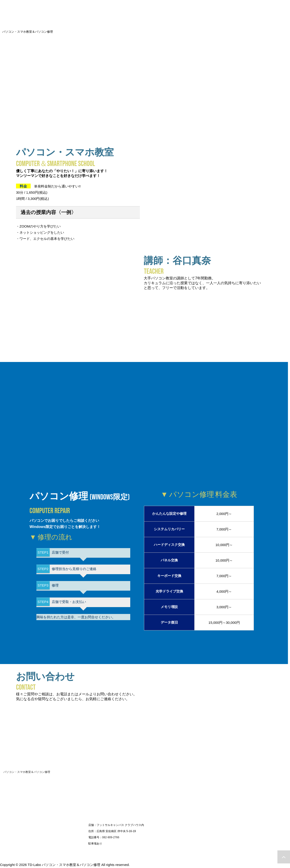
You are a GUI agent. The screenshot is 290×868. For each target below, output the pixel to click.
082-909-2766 (111, 837)
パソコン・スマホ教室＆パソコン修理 (27, 772)
